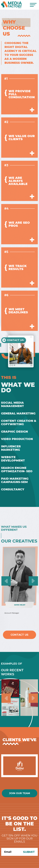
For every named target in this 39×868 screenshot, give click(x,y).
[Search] (11, 852)
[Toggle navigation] (33, 5)
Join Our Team (20, 793)
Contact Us (19, 635)
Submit (29, 852)
